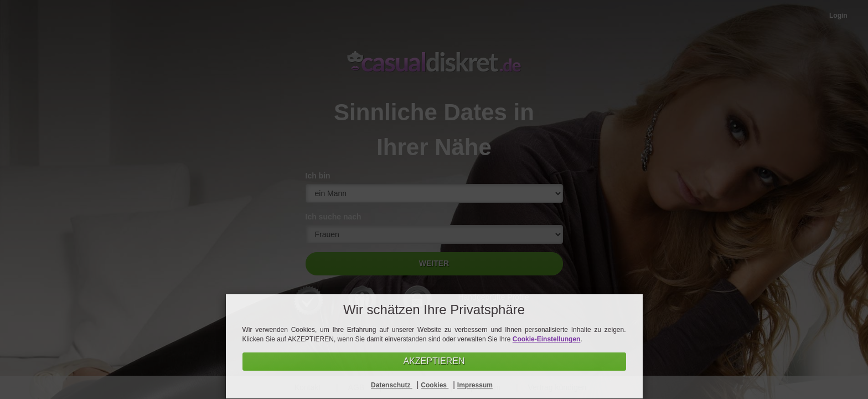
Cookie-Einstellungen (547, 339)
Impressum (475, 385)
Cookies (435, 385)
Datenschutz (392, 385)
